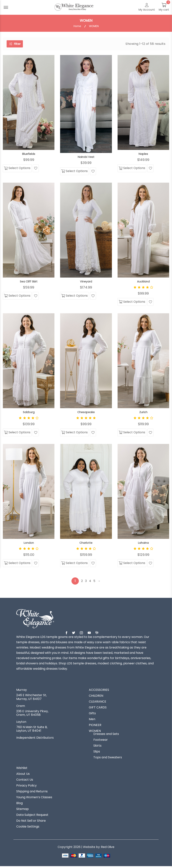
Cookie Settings (28, 828)
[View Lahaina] (143, 492)
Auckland (143, 282)
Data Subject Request (32, 817)
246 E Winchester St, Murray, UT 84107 (31, 699)
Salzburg (29, 413)
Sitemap (22, 811)
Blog (19, 805)
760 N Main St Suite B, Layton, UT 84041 (32, 731)
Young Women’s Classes (34, 799)
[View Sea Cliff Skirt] (29, 230)
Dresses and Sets (106, 736)
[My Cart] (164, 7)
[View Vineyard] (86, 230)
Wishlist (22, 770)
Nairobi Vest (86, 157)
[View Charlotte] (86, 492)
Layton (21, 724)
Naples (143, 154)
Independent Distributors (35, 739)
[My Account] (147, 7)
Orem (21, 708)
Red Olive (108, 849)
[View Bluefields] (29, 102)
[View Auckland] (143, 230)
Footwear (101, 742)
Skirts (97, 747)
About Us (23, 776)
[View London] (29, 492)
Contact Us (25, 781)
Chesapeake (86, 413)
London (29, 544)
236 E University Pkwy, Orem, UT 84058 (32, 715)
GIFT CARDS (98, 709)
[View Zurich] (143, 361)
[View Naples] (143, 102)
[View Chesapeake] (86, 361)
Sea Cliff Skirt (29, 282)
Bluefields (29, 154)
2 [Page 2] (82, 583)
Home (77, 26)
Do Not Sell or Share (31, 822)
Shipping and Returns (32, 793)
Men (92, 721)
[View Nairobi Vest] (86, 104)
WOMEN (95, 733)
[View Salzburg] (29, 361)
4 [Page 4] (90, 583)
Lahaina (143, 544)
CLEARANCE (98, 703)
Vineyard (86, 282)
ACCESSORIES (99, 692)
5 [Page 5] (95, 583)
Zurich (143, 413)
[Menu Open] (6, 7)
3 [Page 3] (86, 583)
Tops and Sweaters (108, 759)
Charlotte (86, 544)
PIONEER (95, 727)
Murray (22, 692)
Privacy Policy (26, 787)
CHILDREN (96, 697)
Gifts (92, 715)
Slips (97, 753)
